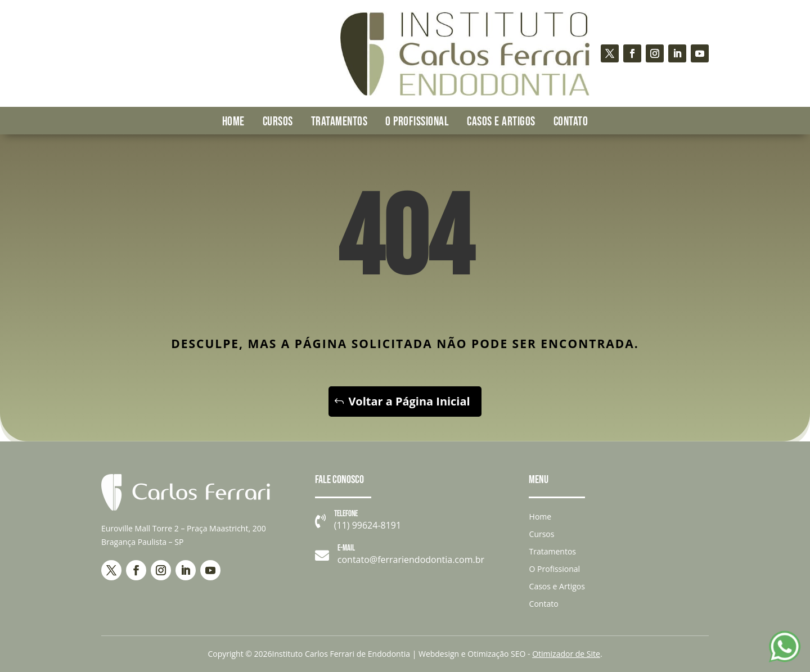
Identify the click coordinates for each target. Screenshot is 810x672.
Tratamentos (339, 122)
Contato (571, 122)
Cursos (278, 122)
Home (233, 122)
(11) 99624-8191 (368, 525)
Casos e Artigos (501, 122)
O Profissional (417, 122)
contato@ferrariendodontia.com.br (411, 560)
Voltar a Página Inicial (409, 401)
